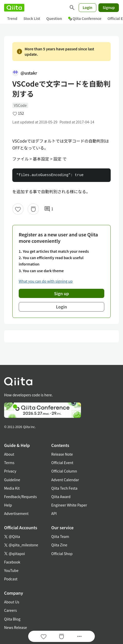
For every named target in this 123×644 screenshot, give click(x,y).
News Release (16, 627)
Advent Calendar (65, 480)
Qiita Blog (12, 619)
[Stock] (33, 209)
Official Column (64, 471)
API (54, 513)
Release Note (62, 454)
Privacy (10, 471)
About (9, 454)
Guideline (12, 480)
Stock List (32, 18)
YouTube (11, 570)
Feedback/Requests (20, 497)
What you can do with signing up (46, 281)
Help (8, 505)
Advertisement (16, 513)
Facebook (12, 562)
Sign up (61, 293)
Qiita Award (61, 497)
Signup (109, 7)
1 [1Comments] (49, 209)
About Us (12, 602)
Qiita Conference (85, 18)
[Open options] (79, 636)
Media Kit (12, 488)
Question (54, 18)
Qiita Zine (59, 545)
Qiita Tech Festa (64, 488)
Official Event (62, 463)
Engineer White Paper (69, 505)
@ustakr (25, 73)
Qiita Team (60, 536)
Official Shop (62, 554)
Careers (10, 610)
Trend (12, 18)
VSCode (20, 105)
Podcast (11, 579)
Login (88, 7)
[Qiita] (14, 8)
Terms (9, 463)
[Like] (18, 209)
